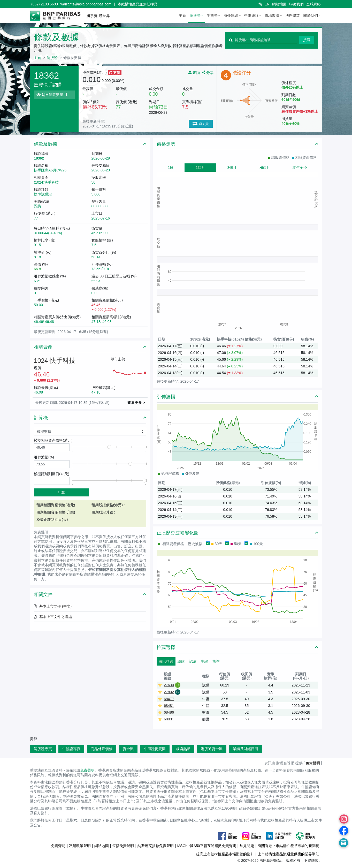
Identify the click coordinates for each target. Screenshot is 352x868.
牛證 (204, 661)
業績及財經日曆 (246, 749)
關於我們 (311, 16)
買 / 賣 (201, 124)
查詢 (195, 72)
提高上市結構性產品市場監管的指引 (225, 854)
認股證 (195, 16)
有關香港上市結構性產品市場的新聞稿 (288, 846)
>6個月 (265, 168)
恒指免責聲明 (123, 846)
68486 (169, 712)
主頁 (182, 16)
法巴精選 (166, 661)
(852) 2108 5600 (45, 4)
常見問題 (247, 846)
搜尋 (307, 40)
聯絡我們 (296, 4)
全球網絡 (313, 4)
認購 (181, 661)
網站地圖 (279, 4)
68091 (169, 719)
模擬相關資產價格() (53, 440)
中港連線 (251, 16)
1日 (171, 168)
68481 (169, 706)
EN (267, 4)
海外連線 (231, 16)
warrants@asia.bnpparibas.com (86, 4)
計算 (61, 493)
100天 (256, 544)
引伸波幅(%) (44, 457)
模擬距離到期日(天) (52, 474)
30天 (217, 544)
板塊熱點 (183, 749)
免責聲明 (313, 763)
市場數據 (272, 16)
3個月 (232, 168)
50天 (236, 544)
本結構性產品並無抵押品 (137, 4)
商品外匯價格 (102, 749)
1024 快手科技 (55, 361)
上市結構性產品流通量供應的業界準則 (288, 854)
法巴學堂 (293, 16)
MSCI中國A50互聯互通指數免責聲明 (207, 846)
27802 (169, 692)
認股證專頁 (43, 749)
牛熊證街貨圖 (155, 749)
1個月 (200, 168)
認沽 (193, 661)
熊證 (216, 661)
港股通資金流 (212, 749)
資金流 (128, 749)
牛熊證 (212, 16)
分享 (208, 72)
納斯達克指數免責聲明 (156, 846)
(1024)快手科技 (46, 182)
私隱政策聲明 (80, 846)
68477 (169, 699)
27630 (169, 685)
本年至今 (300, 168)
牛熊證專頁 (71, 749)
